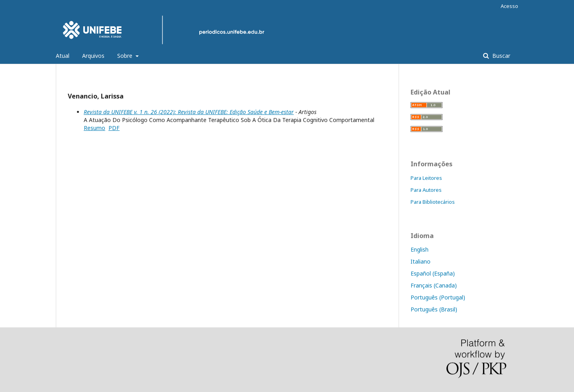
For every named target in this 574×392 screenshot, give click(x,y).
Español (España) (433, 273)
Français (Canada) (434, 285)
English (420, 249)
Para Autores (426, 190)
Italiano (421, 261)
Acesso (509, 6)
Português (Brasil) (434, 309)
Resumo (94, 128)
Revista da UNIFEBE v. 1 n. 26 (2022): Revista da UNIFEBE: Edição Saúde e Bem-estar (189, 112)
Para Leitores (426, 178)
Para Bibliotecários (433, 202)
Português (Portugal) (438, 297)
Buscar (500, 56)
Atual (63, 56)
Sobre (126, 56)
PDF (114, 128)
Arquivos (93, 56)
